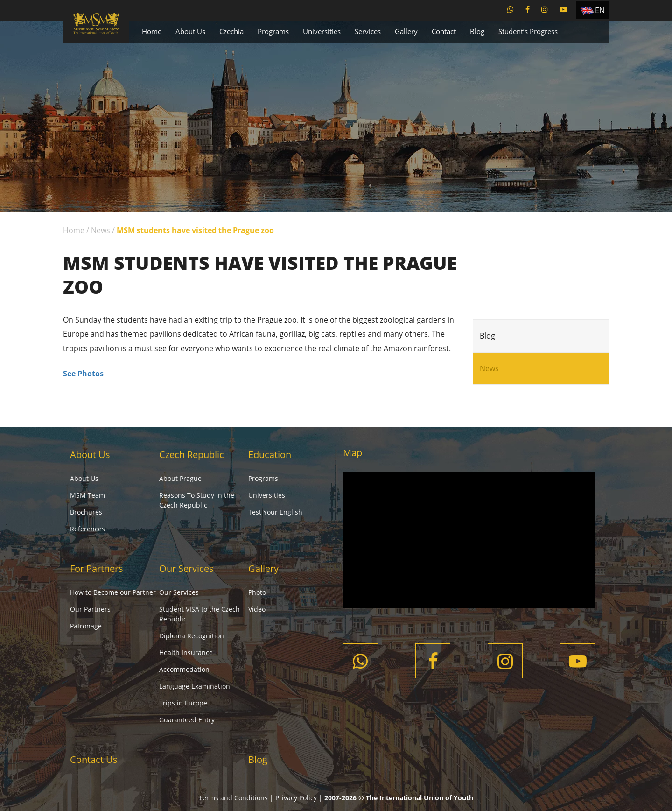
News (101, 230)
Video (257, 609)
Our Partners (90, 609)
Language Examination (195, 686)
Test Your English (275, 512)
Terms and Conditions (233, 798)
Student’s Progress (528, 31)
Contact (444, 31)
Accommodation (184, 669)
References (87, 529)
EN (600, 10)
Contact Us (94, 759)
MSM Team (87, 495)
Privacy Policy (296, 798)
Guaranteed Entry (187, 720)
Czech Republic (192, 455)
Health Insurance (186, 652)
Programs (273, 31)
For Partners (97, 568)
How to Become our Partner (113, 592)
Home (152, 31)
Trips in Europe (183, 703)
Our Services (186, 568)
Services (368, 31)
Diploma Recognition (192, 636)
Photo (257, 592)
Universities (322, 31)
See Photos (83, 374)
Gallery (406, 31)
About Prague (180, 478)
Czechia (231, 31)
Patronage (86, 626)
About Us (190, 31)
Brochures (86, 512)
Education (270, 455)
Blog (477, 31)
